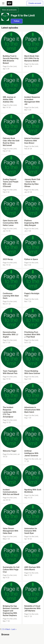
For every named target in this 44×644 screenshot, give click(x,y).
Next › (9, 629)
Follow (17, 21)
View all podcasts (9, 10)
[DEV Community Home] (10, 3)
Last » (14, 629)
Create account (35, 3)
